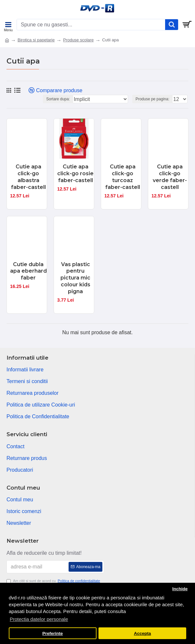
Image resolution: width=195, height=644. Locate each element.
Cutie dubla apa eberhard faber (28, 271)
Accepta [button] (143, 633)
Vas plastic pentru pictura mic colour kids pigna (75, 278)
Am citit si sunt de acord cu (54, 581)
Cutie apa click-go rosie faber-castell (75, 173)
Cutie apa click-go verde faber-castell (170, 177)
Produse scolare (78, 40)
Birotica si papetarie (36, 40)
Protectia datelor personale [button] (39, 619)
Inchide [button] (180, 589)
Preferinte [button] (52, 633)
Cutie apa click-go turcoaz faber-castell (123, 177)
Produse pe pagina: (152, 99)
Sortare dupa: (58, 99)
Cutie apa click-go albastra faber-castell (28, 177)
